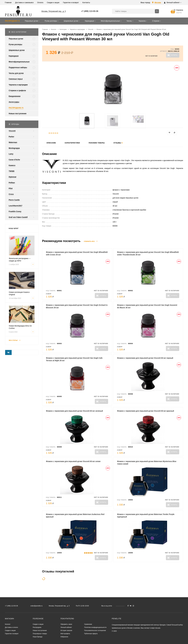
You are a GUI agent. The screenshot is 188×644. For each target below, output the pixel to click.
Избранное (64, 637)
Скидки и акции (10, 630)
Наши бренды (38, 637)
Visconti (91, 29)
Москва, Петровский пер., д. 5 (54, 11)
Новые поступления (40, 630)
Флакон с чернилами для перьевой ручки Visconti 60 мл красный (146, 411)
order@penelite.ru (36, 606)
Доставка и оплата (12, 627)
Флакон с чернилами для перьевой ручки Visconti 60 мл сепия (73, 461)
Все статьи (15, 340)
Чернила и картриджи (77, 29)
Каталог (54, 29)
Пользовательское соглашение (95, 630)
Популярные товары (40, 634)
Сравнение (88, 624)
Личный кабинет (66, 627)
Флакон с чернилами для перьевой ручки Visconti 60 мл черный (145, 358)
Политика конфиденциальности (95, 627)
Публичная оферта (91, 634)
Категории (63, 29)
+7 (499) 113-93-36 (90, 11)
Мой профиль (65, 634)
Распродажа (37, 627)
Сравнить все (91, 241)
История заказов (66, 630)
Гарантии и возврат (12, 634)
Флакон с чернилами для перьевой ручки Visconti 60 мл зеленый (74, 411)
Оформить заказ (66, 624)
